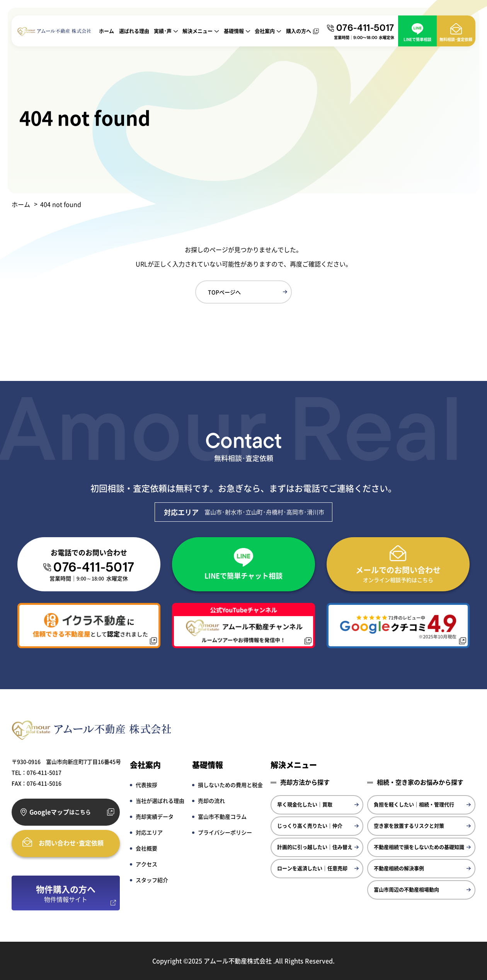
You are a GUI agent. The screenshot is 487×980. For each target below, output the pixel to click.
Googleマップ (60, 812)
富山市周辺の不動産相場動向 (406, 889)
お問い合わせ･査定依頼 (71, 843)
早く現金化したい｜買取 (305, 804)
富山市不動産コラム (222, 816)
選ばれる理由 (134, 31)
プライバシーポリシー (225, 832)
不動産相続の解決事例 (399, 868)
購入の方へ (299, 31)
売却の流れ (211, 801)
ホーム (106, 31)
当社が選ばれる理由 (160, 801)
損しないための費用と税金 (230, 785)
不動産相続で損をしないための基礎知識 (419, 847)
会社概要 (146, 848)
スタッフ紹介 (152, 880)
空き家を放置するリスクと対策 (409, 825)
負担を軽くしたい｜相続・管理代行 (414, 804)
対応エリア (149, 832)
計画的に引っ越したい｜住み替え (315, 847)
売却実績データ (155, 816)
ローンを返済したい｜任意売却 (312, 868)
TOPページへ (224, 292)
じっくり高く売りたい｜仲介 (310, 825)
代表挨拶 (146, 785)
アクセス (146, 864)
